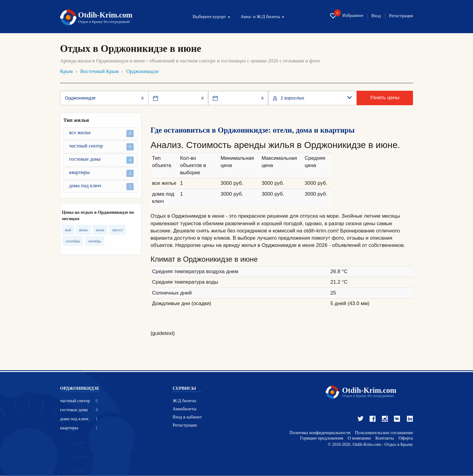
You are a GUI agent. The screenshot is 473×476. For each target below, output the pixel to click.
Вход (376, 16)
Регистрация (401, 16)
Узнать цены (385, 98)
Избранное (346, 16)
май (68, 230)
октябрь (95, 241)
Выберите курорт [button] (211, 17)
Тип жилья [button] (76, 120)
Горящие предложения (321, 438)
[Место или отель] (104, 98)
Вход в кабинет (187, 417)
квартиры (101, 173)
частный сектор (101, 147)
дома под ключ (101, 186)
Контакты (385, 438)
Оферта (406, 438)
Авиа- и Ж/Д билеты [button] (263, 17)
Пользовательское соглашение (384, 433)
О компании (359, 438)
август (117, 230)
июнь (84, 230)
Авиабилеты (184, 409)
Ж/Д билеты (184, 401)
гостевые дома (101, 160)
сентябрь (73, 241)
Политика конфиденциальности (320, 433)
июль (100, 230)
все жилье (101, 133)
